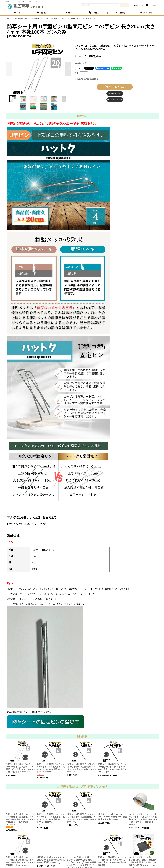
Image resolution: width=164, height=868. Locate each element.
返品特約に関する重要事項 (87, 79)
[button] (151, 5)
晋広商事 (27, 6)
